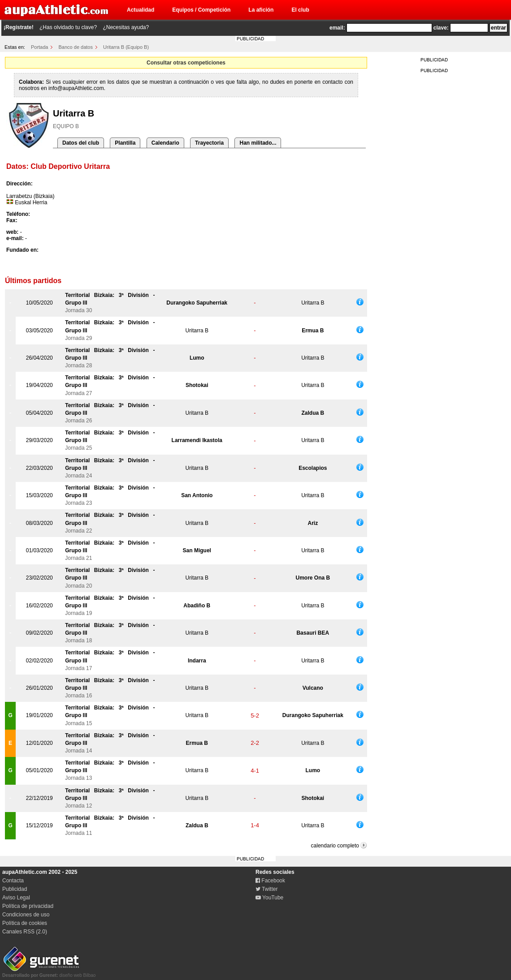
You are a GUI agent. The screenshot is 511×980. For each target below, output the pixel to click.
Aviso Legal (16, 898)
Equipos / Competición (201, 10)
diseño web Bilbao (49, 973)
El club (300, 10)
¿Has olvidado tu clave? (68, 27)
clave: (441, 28)
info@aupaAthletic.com (76, 88)
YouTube (269, 898)
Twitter (266, 889)
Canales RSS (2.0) (25, 932)
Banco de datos (76, 47)
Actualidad (141, 10)
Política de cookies (25, 923)
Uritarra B (313, 303)
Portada (40, 47)
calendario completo (335, 846)
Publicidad (15, 889)
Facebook (270, 881)
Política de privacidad (28, 906)
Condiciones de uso (26, 915)
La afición (261, 10)
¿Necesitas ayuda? (126, 27)
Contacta (13, 881)
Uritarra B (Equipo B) (126, 47)
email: (337, 28)
